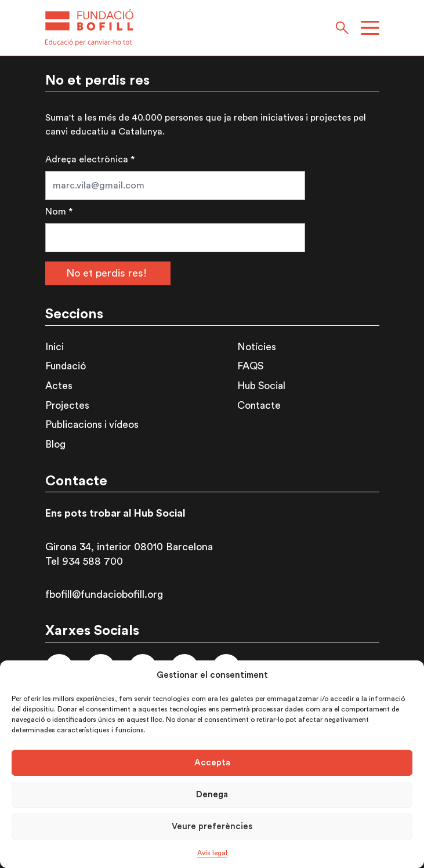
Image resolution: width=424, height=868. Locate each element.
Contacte (259, 406)
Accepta (212, 763)
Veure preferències (212, 827)
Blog (55, 444)
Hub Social (261, 386)
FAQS (250, 366)
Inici (55, 347)
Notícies (257, 347)
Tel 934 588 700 (84, 561)
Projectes (67, 406)
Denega (212, 795)
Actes (59, 386)
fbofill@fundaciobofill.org (104, 594)
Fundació (66, 366)
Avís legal (212, 853)
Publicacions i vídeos (92, 425)
